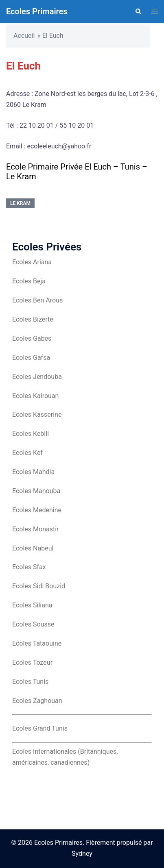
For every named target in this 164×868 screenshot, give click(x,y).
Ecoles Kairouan (35, 396)
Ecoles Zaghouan (37, 701)
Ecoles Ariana (32, 262)
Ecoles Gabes (32, 338)
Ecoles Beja (29, 281)
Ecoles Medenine (37, 510)
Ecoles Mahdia (33, 472)
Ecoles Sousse (33, 624)
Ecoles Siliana (32, 605)
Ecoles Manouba (36, 491)
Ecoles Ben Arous (37, 300)
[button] (138, 11)
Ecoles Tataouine (37, 643)
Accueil (24, 36)
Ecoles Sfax (29, 567)
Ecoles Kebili (31, 434)
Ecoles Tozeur (32, 662)
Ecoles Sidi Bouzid (39, 586)
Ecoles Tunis (30, 682)
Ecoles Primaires (37, 11)
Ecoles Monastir (35, 529)
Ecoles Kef (27, 453)
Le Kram (20, 203)
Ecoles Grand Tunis (40, 728)
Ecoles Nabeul (33, 548)
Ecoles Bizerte (33, 319)
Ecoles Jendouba (37, 377)
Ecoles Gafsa (31, 358)
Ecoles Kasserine (37, 414)
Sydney (82, 854)
